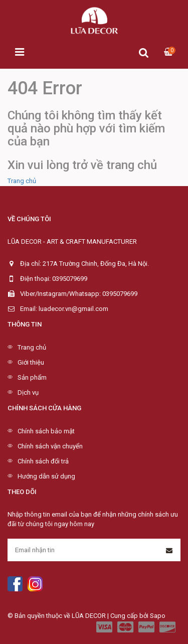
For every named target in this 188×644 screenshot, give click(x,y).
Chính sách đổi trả (43, 461)
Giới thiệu (31, 362)
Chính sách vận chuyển (50, 446)
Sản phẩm (32, 377)
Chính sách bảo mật (46, 431)
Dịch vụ (28, 392)
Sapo (158, 616)
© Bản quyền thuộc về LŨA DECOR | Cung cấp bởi (79, 616)
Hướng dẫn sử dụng (46, 476)
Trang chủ (22, 181)
